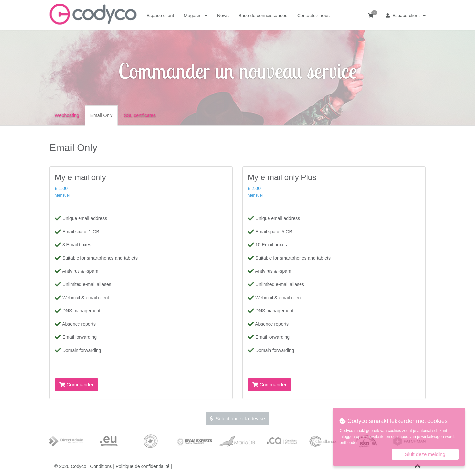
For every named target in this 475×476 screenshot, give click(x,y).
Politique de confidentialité (143, 466)
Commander (77, 384)
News (223, 16)
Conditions (101, 466)
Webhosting (67, 115)
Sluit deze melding (425, 454)
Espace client (406, 16)
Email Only (102, 115)
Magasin (195, 16)
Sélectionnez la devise (237, 418)
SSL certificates (140, 115)
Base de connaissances (263, 16)
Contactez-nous (313, 16)
